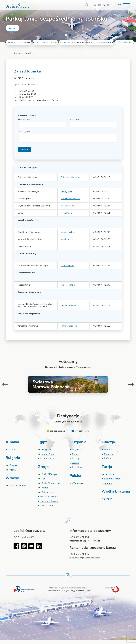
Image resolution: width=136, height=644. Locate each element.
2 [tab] (70, 35)
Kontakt (29, 53)
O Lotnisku (18, 53)
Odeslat (25, 149)
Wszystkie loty (124, 42)
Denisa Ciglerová (68, 305)
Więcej (12, 28)
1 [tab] (66, 35)
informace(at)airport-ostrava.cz (85, 542)
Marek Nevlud (67, 239)
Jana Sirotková (67, 206)
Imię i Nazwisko (25, 120)
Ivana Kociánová (68, 285)
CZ (95, 5)
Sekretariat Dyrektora (71, 177)
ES (108, 5)
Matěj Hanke (66, 213)
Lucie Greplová (68, 266)
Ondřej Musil (66, 192)
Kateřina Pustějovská (70, 199)
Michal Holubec (68, 232)
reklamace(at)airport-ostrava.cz (86, 559)
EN (99, 5)
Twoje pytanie (24, 132)
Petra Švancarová (69, 326)
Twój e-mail (74, 120)
